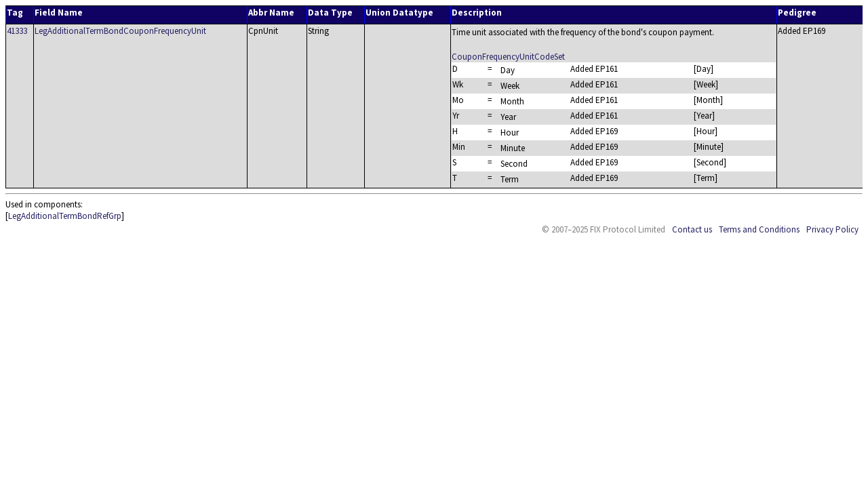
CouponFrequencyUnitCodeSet (508, 57)
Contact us (692, 229)
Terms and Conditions (759, 229)
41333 (17, 31)
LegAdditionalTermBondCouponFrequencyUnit (120, 31)
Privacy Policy (832, 229)
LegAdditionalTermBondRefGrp (65, 216)
